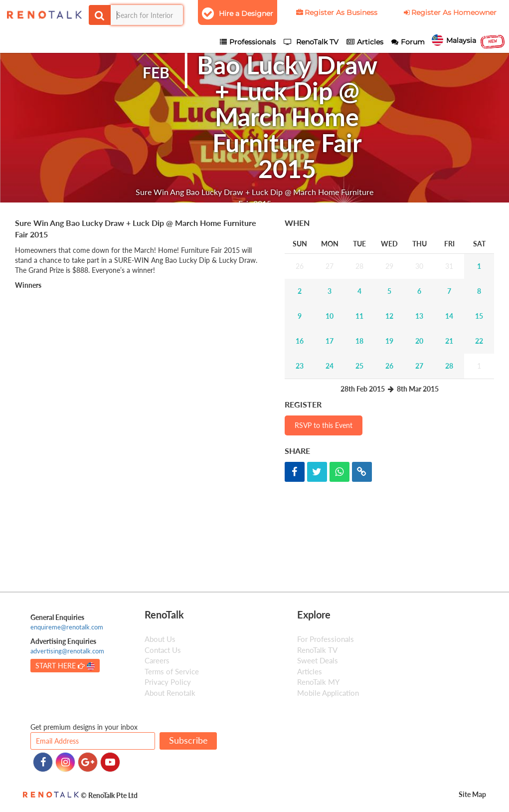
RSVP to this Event (324, 425)
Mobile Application (328, 693)
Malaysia (469, 41)
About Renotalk (170, 693)
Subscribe (188, 740)
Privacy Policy (168, 682)
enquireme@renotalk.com (67, 627)
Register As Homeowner (449, 12)
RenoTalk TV (317, 650)
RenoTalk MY (318, 682)
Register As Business (336, 12)
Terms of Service (172, 671)
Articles (310, 671)
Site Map (472, 794)
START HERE (65, 666)
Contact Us (163, 650)
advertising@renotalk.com (67, 651)
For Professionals (326, 639)
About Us (160, 639)
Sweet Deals (318, 660)
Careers (157, 660)
